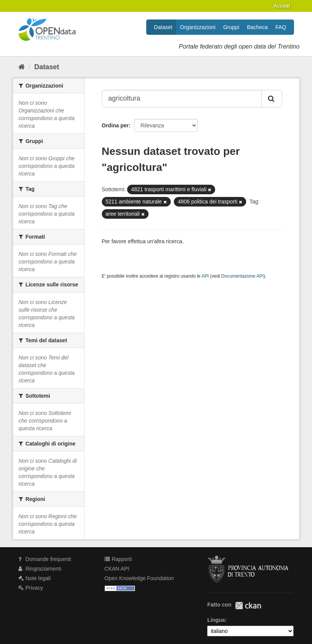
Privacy (31, 588)
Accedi (282, 6)
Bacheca (257, 27)
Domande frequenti (45, 559)
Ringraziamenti (40, 569)
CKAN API (117, 569)
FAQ (281, 27)
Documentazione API (243, 276)
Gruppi (231, 27)
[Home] (22, 67)
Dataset (163, 27)
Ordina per (115, 125)
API (205, 276)
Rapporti (118, 559)
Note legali (35, 578)
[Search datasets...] (182, 99)
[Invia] (272, 99)
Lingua (216, 620)
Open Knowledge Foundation (139, 578)
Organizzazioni (198, 27)
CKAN (248, 606)
